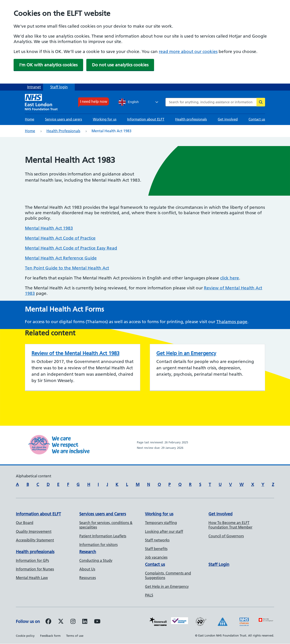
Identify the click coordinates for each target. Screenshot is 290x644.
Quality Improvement (34, 531)
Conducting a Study (96, 560)
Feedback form (50, 636)
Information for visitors (98, 545)
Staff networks (157, 540)
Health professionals (191, 119)
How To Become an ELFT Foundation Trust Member (230, 525)
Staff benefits (156, 549)
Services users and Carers (103, 514)
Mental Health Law (32, 578)
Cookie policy (25, 636)
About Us (87, 569)
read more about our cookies (188, 52)
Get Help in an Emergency (186, 353)
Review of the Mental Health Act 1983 (75, 353)
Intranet (34, 87)
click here (230, 278)
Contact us (257, 119)
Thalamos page (232, 322)
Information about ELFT (146, 119)
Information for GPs (32, 560)
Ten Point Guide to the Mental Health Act (67, 268)
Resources (88, 578)
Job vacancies (156, 557)
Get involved (228, 119)
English (129, 102)
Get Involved (220, 514)
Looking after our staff (164, 531)
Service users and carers (64, 119)
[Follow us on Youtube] (97, 622)
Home (30, 119)
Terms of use (75, 636)
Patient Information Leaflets (103, 536)
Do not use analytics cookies (120, 65)
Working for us (105, 119)
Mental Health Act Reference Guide (61, 258)
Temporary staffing (161, 523)
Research (88, 552)
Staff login (59, 87)
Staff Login (219, 564)
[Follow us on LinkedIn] (85, 622)
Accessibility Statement (35, 540)
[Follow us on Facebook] (48, 622)
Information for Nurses (35, 569)
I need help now (94, 101)
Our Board (25, 523)
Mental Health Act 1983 (49, 228)
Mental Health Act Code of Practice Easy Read (71, 248)
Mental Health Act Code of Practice (60, 238)
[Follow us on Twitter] (61, 622)
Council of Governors (226, 536)
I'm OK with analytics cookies (48, 65)
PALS (149, 595)
